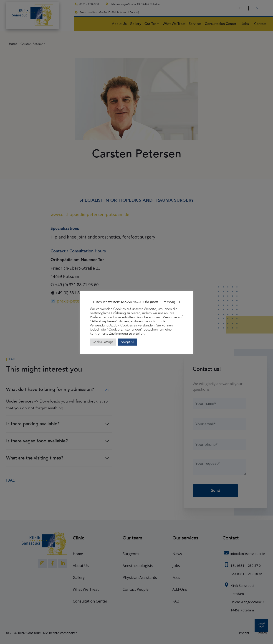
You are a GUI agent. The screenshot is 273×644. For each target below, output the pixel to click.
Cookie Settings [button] (103, 342)
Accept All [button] (127, 342)
